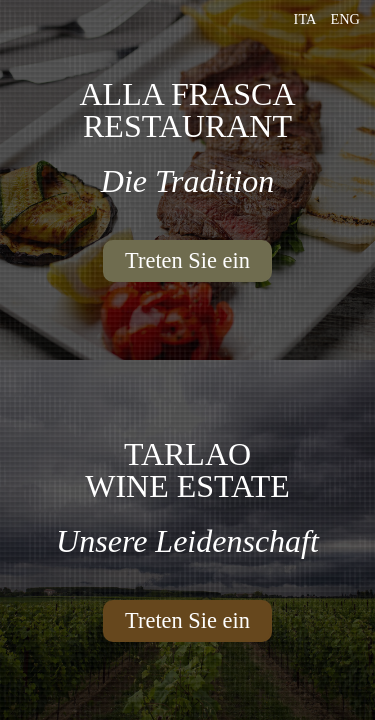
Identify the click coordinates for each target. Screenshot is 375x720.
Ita (305, 19)
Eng (345, 19)
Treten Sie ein (187, 260)
